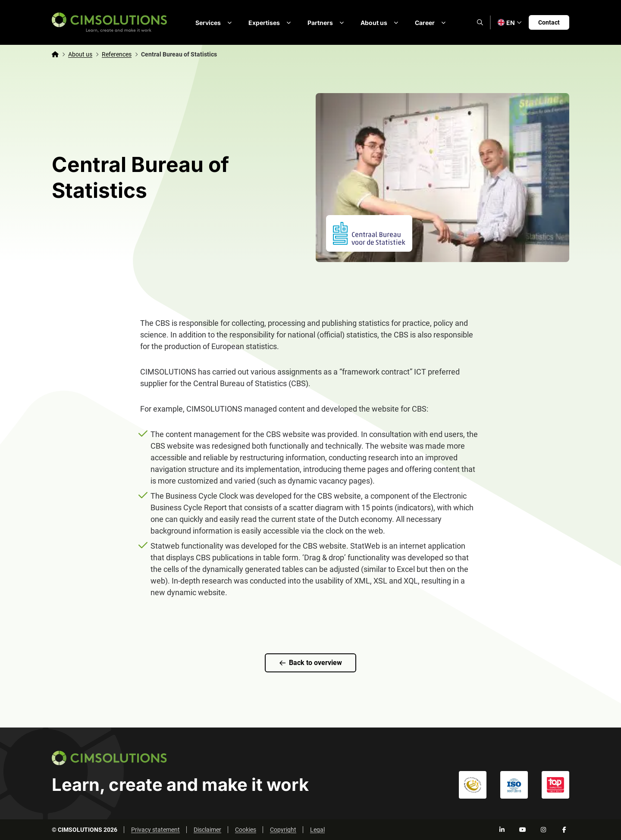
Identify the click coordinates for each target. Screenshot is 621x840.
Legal (317, 830)
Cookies (246, 830)
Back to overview (311, 663)
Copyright (283, 830)
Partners (327, 22)
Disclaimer (207, 830)
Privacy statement (155, 830)
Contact (549, 22)
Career (432, 22)
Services (215, 22)
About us (381, 22)
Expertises (271, 22)
